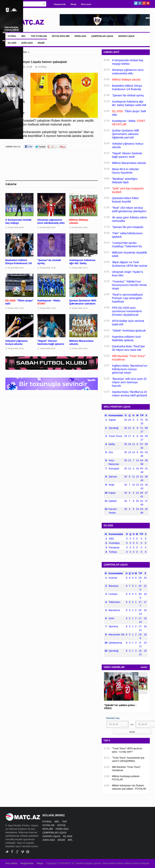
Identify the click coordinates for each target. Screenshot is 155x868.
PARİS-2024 (80, 36)
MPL (24, 36)
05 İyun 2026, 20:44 (16, 348)
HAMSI (144, 667)
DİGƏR (41, 43)
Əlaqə (73, 4)
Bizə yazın (86, 4)
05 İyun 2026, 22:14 (80, 268)
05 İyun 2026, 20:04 (80, 348)
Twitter (136, 3)
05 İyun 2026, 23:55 (80, 227)
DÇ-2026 (12, 43)
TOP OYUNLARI (39, 36)
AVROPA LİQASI (126, 36)
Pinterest (148, 3)
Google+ (144, 3)
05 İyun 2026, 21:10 (80, 308)
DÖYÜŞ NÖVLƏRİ (61, 36)
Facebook (140, 3)
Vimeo (23, 852)
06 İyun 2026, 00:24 (48, 227)
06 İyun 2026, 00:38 (16, 227)
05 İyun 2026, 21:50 (16, 308)
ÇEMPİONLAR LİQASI (102, 36)
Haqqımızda (60, 4)
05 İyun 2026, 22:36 (48, 268)
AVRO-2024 (27, 43)
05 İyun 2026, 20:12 (48, 348)
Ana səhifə (11, 863)
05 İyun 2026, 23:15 (16, 268)
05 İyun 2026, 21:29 (48, 308)
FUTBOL (12, 36)
